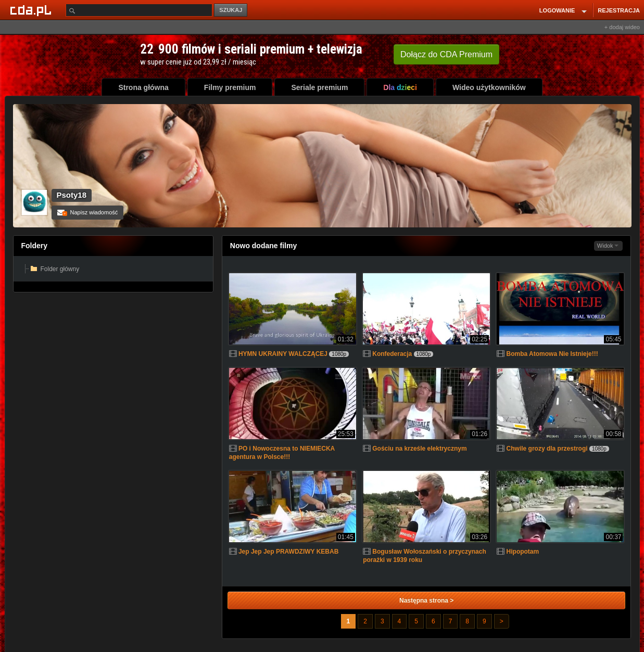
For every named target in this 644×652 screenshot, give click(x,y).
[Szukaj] (139, 10)
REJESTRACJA (619, 10)
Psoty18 (72, 195)
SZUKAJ (231, 10)
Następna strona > (426, 600)
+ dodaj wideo (622, 27)
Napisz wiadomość (88, 212)
